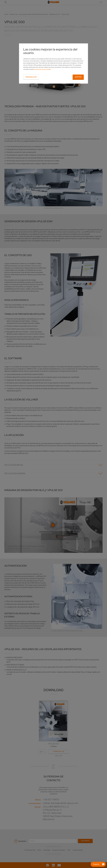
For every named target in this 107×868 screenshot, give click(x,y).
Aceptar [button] (78, 77)
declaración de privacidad (42, 69)
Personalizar (31, 77)
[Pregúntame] (103, 864)
